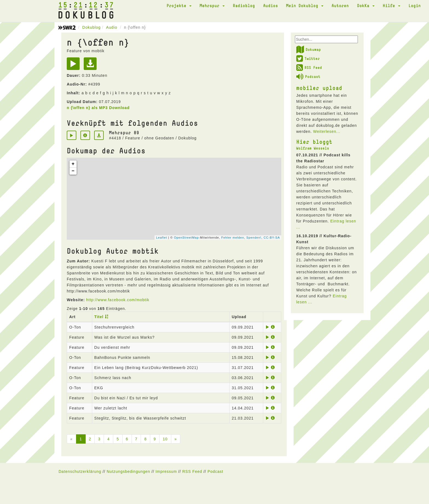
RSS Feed (309, 68)
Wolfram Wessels (313, 148)
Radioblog (244, 5)
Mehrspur (212, 5)
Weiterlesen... (327, 131)
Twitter (308, 58)
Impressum (166, 471)
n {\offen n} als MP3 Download (98, 108)
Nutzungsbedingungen (128, 471)
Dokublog (92, 27)
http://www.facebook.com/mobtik (118, 300)
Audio (112, 27)
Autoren (340, 5)
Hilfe (392, 5)
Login (415, 5)
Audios (271, 5)
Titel (99, 317)
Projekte (179, 5)
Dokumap (309, 49)
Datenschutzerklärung (80, 471)
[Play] (75, 66)
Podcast (308, 77)
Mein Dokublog (305, 5)
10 (165, 439)
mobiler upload (319, 88)
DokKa (366, 5)
